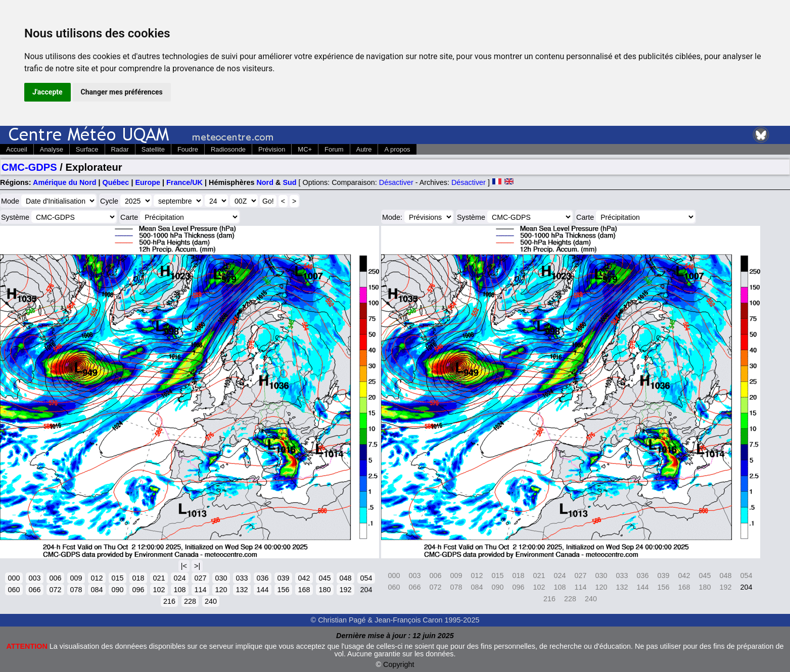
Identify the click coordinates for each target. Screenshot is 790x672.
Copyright (399, 664)
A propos (397, 149)
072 (55, 590)
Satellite (153, 149)
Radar (120, 149)
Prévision (272, 149)
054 (366, 578)
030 (221, 578)
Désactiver (396, 182)
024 (179, 578)
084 (97, 590)
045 (324, 578)
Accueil (17, 149)
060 (14, 590)
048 (345, 578)
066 (34, 590)
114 (200, 590)
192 (345, 590)
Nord (265, 182)
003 (34, 578)
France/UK (184, 182)
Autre (364, 149)
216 (169, 601)
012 (97, 578)
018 (138, 578)
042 (304, 578)
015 (117, 578)
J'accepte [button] (48, 92)
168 (304, 590)
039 (283, 578)
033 (242, 578)
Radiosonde (228, 149)
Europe (148, 182)
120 (221, 590)
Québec (116, 182)
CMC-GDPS (29, 167)
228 (190, 601)
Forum (334, 149)
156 (283, 590)
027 (200, 578)
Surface (87, 149)
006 (55, 578)
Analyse (52, 149)
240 (211, 601)
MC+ (305, 149)
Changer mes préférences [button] (122, 92)
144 (262, 590)
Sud (289, 182)
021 (159, 578)
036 (262, 578)
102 (159, 590)
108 (179, 590)
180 (324, 590)
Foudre (188, 149)
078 (76, 590)
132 (242, 590)
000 (14, 578)
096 (138, 590)
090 (117, 590)
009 (76, 578)
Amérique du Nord (65, 182)
